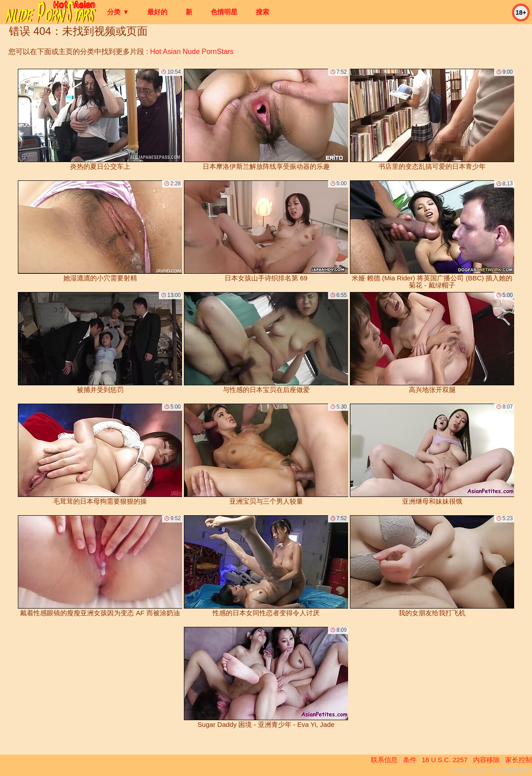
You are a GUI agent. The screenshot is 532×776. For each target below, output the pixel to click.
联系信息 (384, 760)
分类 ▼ (118, 12)
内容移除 (486, 760)
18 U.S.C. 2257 (445, 760)
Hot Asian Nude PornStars (192, 52)
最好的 (157, 12)
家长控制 (519, 760)
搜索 (262, 12)
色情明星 (224, 12)
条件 (410, 760)
